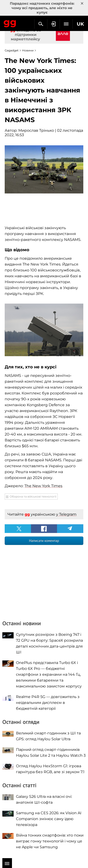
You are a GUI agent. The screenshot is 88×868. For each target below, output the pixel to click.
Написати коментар (44, 541)
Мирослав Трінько (36, 130)
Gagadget (10, 23)
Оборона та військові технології (33, 496)
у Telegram (66, 514)
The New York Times (43, 486)
